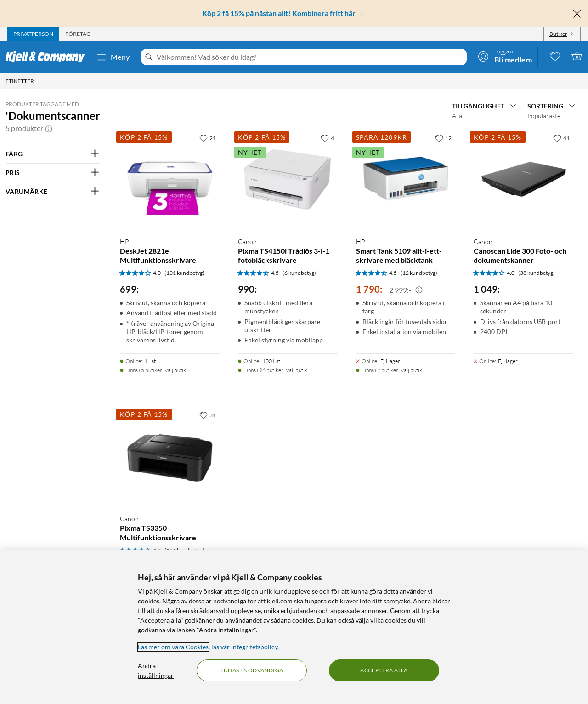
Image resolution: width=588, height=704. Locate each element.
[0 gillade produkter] (555, 56)
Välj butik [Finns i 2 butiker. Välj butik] (411, 370)
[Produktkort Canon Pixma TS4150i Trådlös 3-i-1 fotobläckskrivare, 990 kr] (288, 179)
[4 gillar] (327, 138)
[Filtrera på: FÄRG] (53, 154)
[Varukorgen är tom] (577, 56)
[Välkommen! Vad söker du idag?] (310, 57)
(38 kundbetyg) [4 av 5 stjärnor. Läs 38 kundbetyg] (537, 273)
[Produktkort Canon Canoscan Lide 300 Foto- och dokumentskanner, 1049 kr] (523, 179)
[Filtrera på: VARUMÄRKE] (53, 192)
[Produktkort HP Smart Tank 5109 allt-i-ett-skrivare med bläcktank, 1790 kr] (406, 179)
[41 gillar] (561, 138)
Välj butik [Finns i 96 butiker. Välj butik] (297, 370)
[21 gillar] (208, 138)
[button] (49, 128)
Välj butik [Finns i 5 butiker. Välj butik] (175, 370)
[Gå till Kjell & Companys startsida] (48, 57)
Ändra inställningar (156, 670)
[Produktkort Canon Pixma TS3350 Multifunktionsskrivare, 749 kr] (170, 457)
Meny (113, 57)
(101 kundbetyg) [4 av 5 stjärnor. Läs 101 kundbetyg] (184, 273)
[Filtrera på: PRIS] (53, 173)
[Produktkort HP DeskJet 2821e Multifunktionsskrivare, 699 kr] (170, 179)
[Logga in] (505, 56)
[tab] (33, 34)
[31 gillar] (208, 415)
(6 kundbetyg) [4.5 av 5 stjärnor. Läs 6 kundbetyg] (299, 273)
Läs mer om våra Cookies (173, 647)
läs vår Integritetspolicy (244, 647)
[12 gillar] (443, 138)
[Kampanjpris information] (419, 290)
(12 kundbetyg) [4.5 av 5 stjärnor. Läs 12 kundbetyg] (419, 273)
